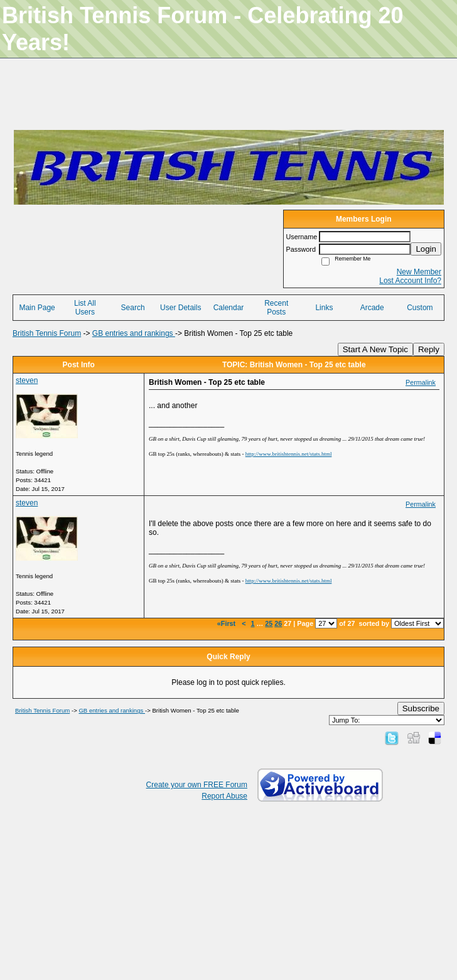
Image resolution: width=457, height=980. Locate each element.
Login (426, 249)
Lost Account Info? (410, 281)
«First (227, 623)
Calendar (229, 308)
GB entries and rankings (134, 333)
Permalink (421, 382)
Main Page (37, 308)
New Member (419, 272)
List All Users (85, 308)
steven (27, 380)
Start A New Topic (375, 349)
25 (269, 623)
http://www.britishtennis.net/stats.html (289, 454)
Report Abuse (224, 796)
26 (278, 623)
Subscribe (421, 708)
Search (133, 308)
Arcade (372, 308)
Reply (429, 349)
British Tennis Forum (47, 333)
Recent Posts (276, 308)
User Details (180, 308)
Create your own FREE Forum (197, 785)
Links (324, 308)
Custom (420, 308)
